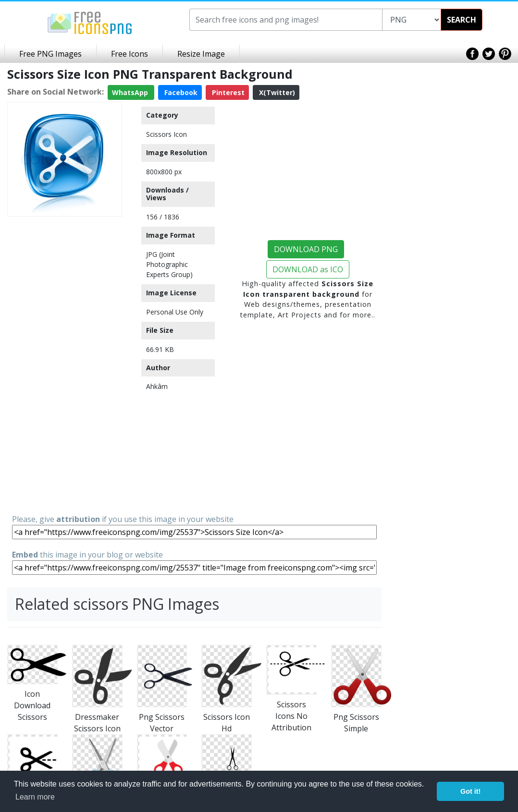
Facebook (180, 92)
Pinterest (227, 92)
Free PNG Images (50, 54)
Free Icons (129, 54)
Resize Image (201, 54)
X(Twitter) (276, 92)
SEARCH (462, 20)
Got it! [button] (470, 791)
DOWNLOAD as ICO (308, 269)
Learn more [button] (35, 797)
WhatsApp (131, 92)
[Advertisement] (65, 364)
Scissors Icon (166, 134)
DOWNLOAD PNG (306, 249)
